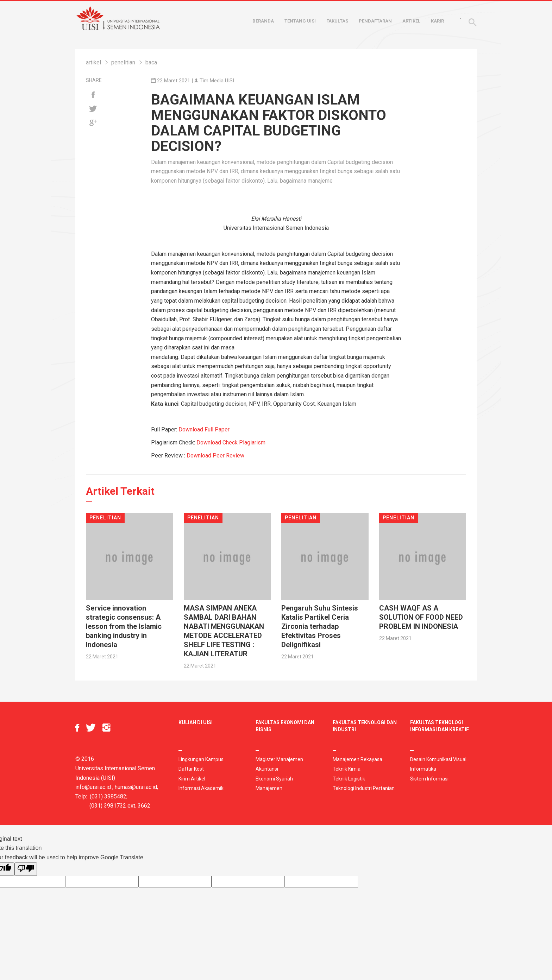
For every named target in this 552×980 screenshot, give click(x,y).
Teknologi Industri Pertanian (364, 788)
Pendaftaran (375, 21)
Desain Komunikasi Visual (438, 759)
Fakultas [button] (337, 21)
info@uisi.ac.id (93, 787)
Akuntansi (267, 769)
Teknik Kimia (347, 769)
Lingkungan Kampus (201, 759)
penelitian (123, 62)
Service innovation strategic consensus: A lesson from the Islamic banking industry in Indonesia (124, 626)
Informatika (423, 769)
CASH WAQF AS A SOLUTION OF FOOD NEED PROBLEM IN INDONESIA (421, 617)
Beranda (263, 21)
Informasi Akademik (201, 788)
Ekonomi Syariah (274, 779)
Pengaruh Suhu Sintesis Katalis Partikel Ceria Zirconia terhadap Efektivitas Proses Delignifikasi (320, 626)
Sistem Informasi (429, 779)
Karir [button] (437, 21)
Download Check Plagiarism (231, 442)
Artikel (411, 21)
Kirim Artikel (192, 779)
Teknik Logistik (349, 779)
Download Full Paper (204, 429)
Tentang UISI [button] (300, 21)
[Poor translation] (26, 869)
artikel (93, 62)
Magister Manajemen (279, 759)
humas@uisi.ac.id (136, 787)
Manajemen (269, 788)
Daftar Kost (191, 769)
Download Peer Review (215, 456)
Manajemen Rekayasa (357, 759)
